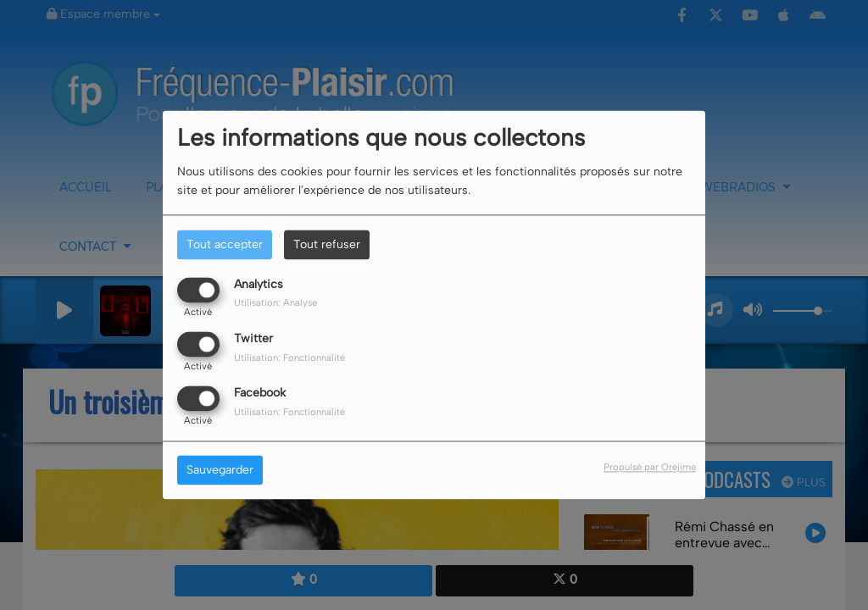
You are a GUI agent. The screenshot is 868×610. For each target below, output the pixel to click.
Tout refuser (327, 244)
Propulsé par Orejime (650, 468)
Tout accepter (225, 244)
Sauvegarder (220, 471)
